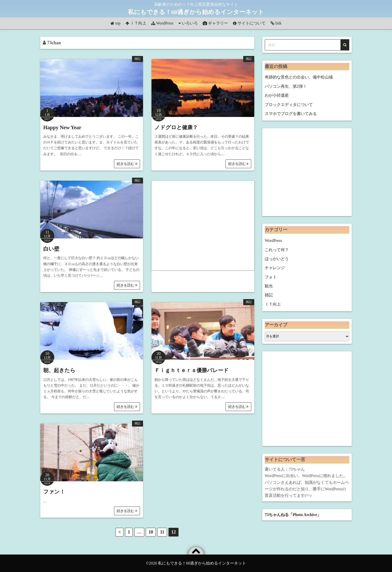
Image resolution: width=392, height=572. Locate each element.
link (278, 23)
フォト (271, 277)
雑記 (137, 59)
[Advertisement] (203, 225)
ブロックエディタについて (289, 105)
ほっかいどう (277, 259)
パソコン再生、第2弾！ (286, 86)
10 (151, 532)
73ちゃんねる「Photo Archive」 (293, 515)
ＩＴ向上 (138, 23)
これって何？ (277, 250)
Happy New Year (62, 127)
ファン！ (54, 492)
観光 (269, 286)
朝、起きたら (59, 370)
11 (162, 532)
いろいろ (190, 23)
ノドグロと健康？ (176, 127)
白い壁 (51, 249)
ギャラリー (218, 23)
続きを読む (127, 164)
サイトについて (251, 23)
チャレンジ (275, 268)
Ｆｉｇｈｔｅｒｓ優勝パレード (192, 370)
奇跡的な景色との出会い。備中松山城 (299, 77)
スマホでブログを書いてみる (291, 114)
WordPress (165, 23)
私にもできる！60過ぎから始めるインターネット (196, 12)
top (118, 23)
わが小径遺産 (277, 95)
